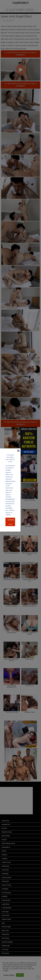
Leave (10, 524)
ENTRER (11, 520)
